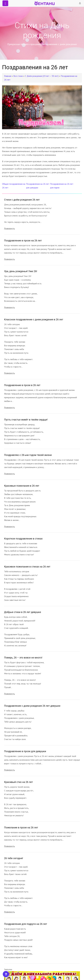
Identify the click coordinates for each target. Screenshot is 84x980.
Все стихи (18, 76)
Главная (8, 76)
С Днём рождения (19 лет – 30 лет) (42, 76)
